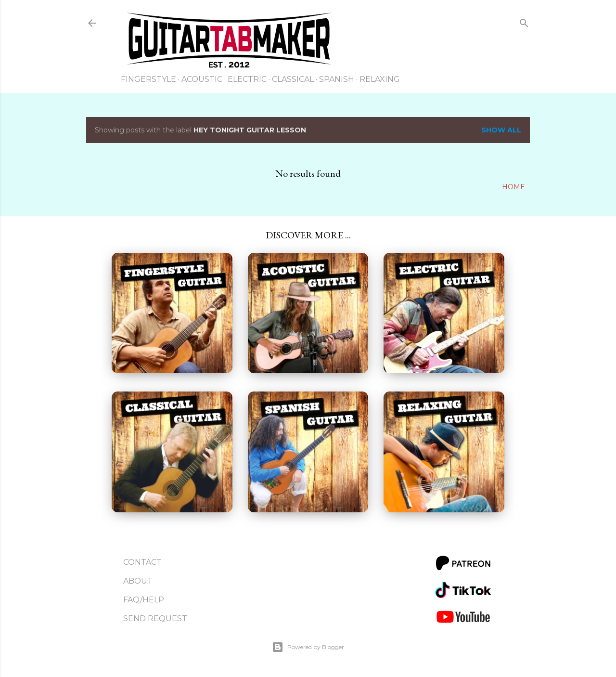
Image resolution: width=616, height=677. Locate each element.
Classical (293, 79)
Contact (142, 562)
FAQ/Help (144, 600)
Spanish (337, 79)
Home (513, 187)
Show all (501, 130)
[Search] (524, 25)
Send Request (155, 618)
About (138, 581)
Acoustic (202, 79)
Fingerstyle (148, 79)
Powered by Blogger (308, 647)
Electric (247, 79)
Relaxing (380, 79)
